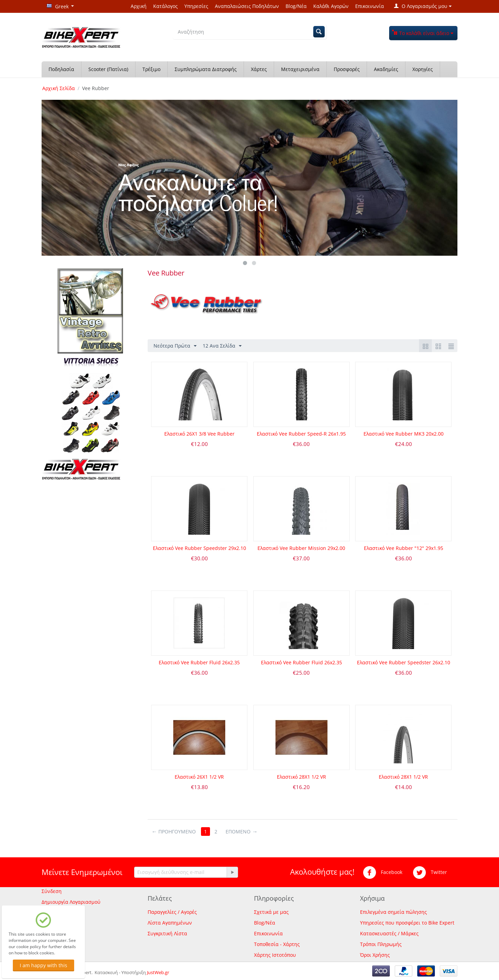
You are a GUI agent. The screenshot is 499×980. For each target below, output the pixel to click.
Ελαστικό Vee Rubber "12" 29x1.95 (404, 548)
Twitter (430, 873)
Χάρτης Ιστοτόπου (275, 955)
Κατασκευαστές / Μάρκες (389, 933)
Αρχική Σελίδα (59, 88)
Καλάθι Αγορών (331, 6)
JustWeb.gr (158, 972)
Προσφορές (347, 69)
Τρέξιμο (151, 69)
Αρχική (139, 6)
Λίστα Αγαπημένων (170, 923)
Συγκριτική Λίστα (167, 933)
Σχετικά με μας (271, 912)
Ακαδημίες (386, 69)
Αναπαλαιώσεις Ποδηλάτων (247, 6)
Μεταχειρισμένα (300, 69)
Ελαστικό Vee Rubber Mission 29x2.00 (301, 548)
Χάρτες (259, 69)
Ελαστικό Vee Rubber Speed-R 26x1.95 (301, 434)
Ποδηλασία (61, 69)
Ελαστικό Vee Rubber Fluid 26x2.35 (199, 662)
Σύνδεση (52, 891)
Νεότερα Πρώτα (175, 346)
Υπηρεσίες (196, 6)
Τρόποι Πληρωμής (381, 944)
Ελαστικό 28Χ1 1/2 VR (301, 777)
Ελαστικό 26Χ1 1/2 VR (199, 777)
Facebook (383, 873)
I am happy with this (43, 965)
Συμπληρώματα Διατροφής (206, 69)
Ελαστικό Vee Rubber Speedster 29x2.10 (199, 548)
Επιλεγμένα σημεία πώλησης (393, 912)
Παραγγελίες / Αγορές (172, 912)
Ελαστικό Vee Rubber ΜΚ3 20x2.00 (404, 434)
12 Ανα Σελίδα (222, 346)
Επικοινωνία (370, 6)
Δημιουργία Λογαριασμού (71, 902)
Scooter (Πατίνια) (108, 69)
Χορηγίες (423, 69)
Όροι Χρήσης (375, 955)
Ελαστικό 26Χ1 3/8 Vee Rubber (199, 434)
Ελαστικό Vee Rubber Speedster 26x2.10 (404, 662)
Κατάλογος (165, 6)
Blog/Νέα (296, 6)
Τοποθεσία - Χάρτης (277, 944)
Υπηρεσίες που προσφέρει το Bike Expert (407, 923)
